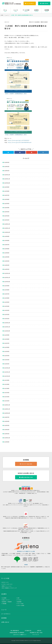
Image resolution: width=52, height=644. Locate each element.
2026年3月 (7, 162)
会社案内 (36, 11)
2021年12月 (7, 368)
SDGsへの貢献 (21, 605)
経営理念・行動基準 (7, 602)
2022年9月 (7, 335)
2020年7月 (7, 417)
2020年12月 (7, 405)
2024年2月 (7, 265)
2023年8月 (7, 290)
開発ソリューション (7, 586)
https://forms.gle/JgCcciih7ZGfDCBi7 (19, 140)
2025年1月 (7, 220)
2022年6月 (7, 347)
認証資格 (19, 602)
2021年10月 (7, 376)
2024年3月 (7, 261)
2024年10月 (7, 232)
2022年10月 (7, 331)
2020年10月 (7, 413)
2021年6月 (7, 388)
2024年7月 (7, 245)
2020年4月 (7, 421)
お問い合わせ (45, 3)
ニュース (16, 11)
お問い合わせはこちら (27, 477)
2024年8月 (7, 240)
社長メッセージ (6, 600)
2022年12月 (7, 323)
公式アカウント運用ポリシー (20, 635)
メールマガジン (30, 3)
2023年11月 (7, 277)
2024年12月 (7, 224)
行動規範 (4, 604)
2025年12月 (7, 175)
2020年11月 (7, 409)
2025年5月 (7, 203)
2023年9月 (7, 286)
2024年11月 (7, 228)
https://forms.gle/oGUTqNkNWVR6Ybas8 (20, 142)
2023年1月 (7, 319)
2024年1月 (7, 269)
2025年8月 (7, 191)
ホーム (5, 11)
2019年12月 (7, 438)
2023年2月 (7, 314)
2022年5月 (7, 351)
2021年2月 (7, 397)
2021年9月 (7, 380)
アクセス (19, 600)
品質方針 (39, 631)
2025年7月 (7, 195)
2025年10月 (7, 183)
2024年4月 (7, 257)
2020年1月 (7, 434)
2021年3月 (7, 393)
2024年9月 (7, 236)
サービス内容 (26, 11)
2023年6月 (7, 298)
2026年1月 (7, 171)
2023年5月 (7, 302)
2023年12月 (7, 273)
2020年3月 (7, 425)
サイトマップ (36, 635)
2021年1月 (7, 401)
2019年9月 (7, 442)
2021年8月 (7, 384)
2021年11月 (7, 372)
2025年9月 (7, 187)
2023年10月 (7, 282)
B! (43, 152)
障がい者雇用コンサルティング (9, 588)
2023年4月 (7, 306)
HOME (2, 15)
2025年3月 (7, 212)
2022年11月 (7, 327)
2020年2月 (7, 430)
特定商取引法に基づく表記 (36, 633)
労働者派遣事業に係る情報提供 (17, 633)
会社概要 (4, 598)
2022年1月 (7, 364)
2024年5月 (7, 253)
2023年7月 (7, 294)
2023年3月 (7, 310)
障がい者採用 (45, 22)
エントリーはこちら (27, 464)
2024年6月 (7, 249)
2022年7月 (7, 343)
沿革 (18, 598)
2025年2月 (7, 216)
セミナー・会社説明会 (35, 22)
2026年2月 (7, 166)
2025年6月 (7, 199)
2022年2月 (7, 360)
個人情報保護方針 (15, 631)
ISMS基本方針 (28, 631)
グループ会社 (20, 604)
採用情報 (47, 11)
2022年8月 (7, 339)
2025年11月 (7, 179)
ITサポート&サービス (7, 584)
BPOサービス (5, 582)
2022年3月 (7, 356)
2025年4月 (7, 208)
